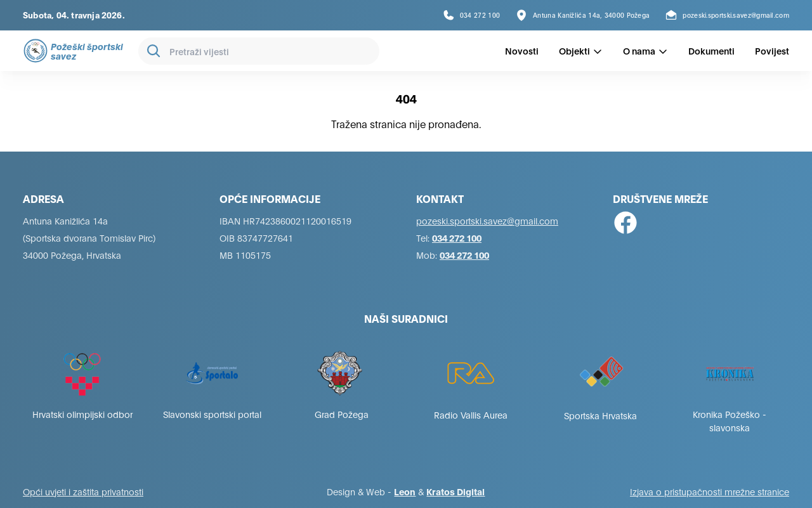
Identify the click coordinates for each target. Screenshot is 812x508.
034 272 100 (457, 238)
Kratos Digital (455, 491)
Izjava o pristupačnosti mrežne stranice (710, 491)
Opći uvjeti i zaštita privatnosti (83, 491)
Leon (405, 491)
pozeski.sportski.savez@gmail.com (487, 220)
